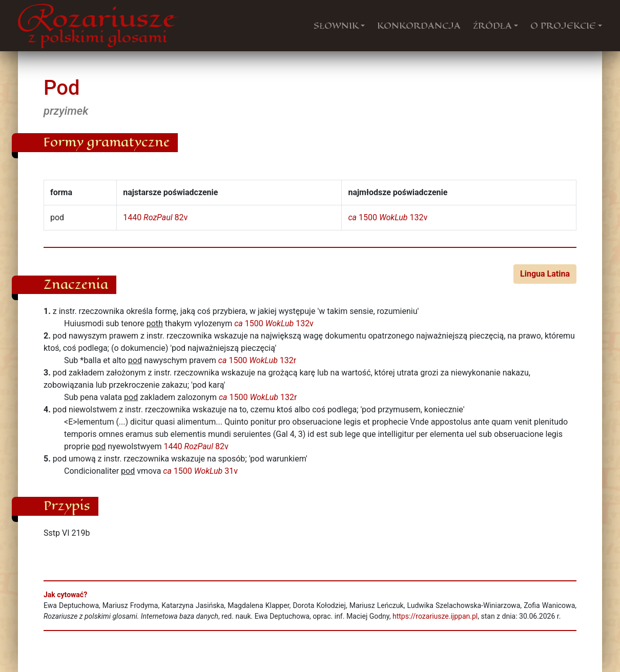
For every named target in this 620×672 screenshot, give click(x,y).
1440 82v (155, 217)
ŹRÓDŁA (492, 26)
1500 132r (257, 360)
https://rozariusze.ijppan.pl (435, 616)
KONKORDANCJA (419, 26)
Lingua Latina (545, 274)
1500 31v (200, 471)
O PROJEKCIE (563, 26)
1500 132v (388, 217)
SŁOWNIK (336, 26)
